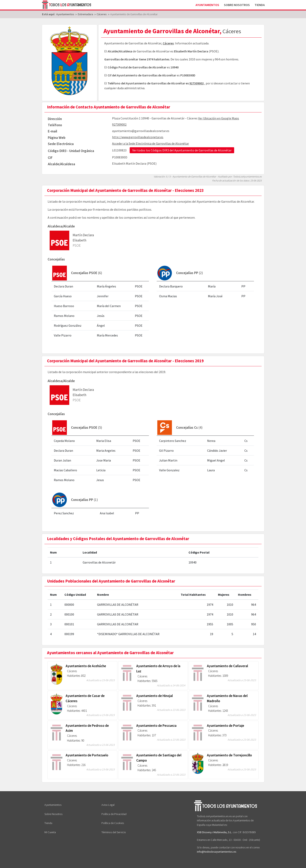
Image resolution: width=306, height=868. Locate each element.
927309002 (197, 83)
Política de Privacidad (114, 814)
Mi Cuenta (50, 832)
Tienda (260, 5)
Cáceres (168, 43)
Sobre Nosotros (237, 5)
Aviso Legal (108, 805)
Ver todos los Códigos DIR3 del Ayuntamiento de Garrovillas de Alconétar (182, 150)
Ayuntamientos (207, 5)
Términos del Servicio (114, 832)
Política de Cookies (113, 823)
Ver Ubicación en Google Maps (219, 118)
